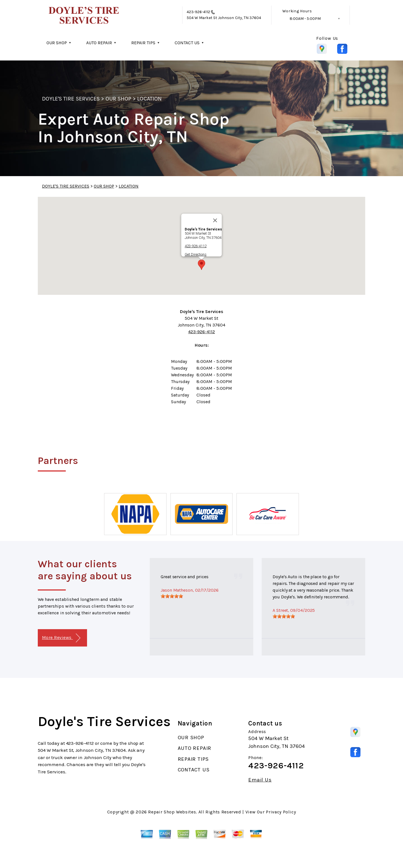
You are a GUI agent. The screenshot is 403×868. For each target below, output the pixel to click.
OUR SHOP (57, 43)
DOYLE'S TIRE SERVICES (71, 99)
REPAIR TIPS (143, 43)
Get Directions (196, 254)
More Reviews (61, 638)
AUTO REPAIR (99, 43)
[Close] (215, 220)
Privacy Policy (281, 812)
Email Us (260, 780)
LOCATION (149, 99)
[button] (201, 265)
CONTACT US (187, 43)
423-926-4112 (198, 12)
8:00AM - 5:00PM (305, 19)
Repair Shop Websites (172, 812)
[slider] (172, 596)
